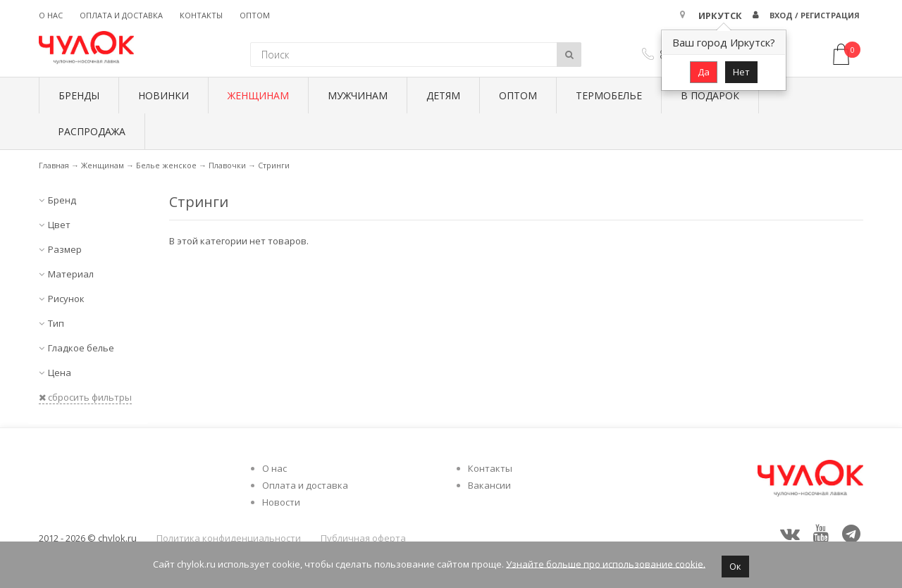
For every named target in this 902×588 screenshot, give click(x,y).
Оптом (255, 15)
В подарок (710, 95)
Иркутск (720, 15)
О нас (51, 15)
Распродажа (92, 131)
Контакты (201, 15)
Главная (54, 165)
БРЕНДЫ (79, 95)
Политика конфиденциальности (229, 538)
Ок (735, 566)
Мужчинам (358, 95)
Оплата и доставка (121, 15)
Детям (443, 95)
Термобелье (609, 95)
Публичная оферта (363, 538)
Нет (741, 72)
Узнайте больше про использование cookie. (606, 563)
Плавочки (227, 165)
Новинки (163, 95)
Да (704, 72)
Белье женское (166, 165)
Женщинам (258, 95)
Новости (281, 502)
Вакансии (489, 485)
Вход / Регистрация (815, 15)
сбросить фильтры (85, 397)
